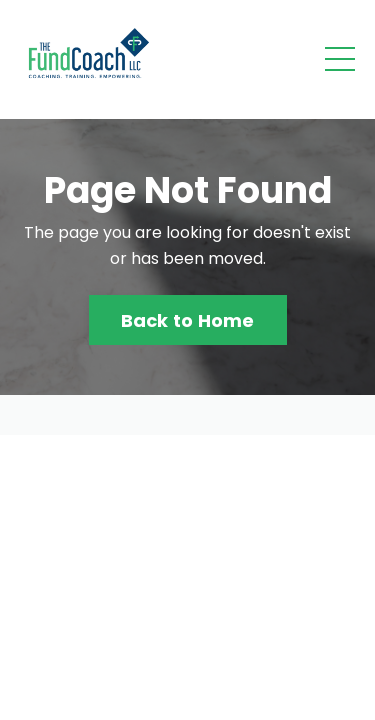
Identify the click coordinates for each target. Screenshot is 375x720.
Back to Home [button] (188, 320)
